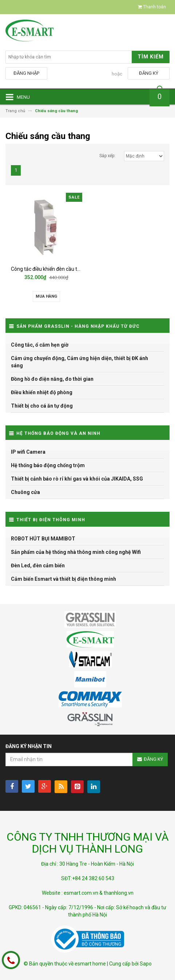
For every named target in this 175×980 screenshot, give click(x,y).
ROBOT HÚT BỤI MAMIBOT (43, 539)
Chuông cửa (25, 492)
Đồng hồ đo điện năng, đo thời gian (52, 379)
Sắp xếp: (107, 156)
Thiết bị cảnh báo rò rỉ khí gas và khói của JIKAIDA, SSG (77, 479)
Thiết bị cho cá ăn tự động (42, 406)
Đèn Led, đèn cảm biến (38, 565)
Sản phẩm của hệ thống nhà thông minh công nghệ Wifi (76, 552)
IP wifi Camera (28, 452)
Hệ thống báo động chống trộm (48, 465)
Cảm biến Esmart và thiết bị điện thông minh (63, 579)
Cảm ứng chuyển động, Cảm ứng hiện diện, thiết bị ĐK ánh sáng (79, 362)
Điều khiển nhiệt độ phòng (42, 392)
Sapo (146, 964)
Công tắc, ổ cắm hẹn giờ (40, 345)
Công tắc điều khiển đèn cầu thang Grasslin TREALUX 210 (76, 269)
